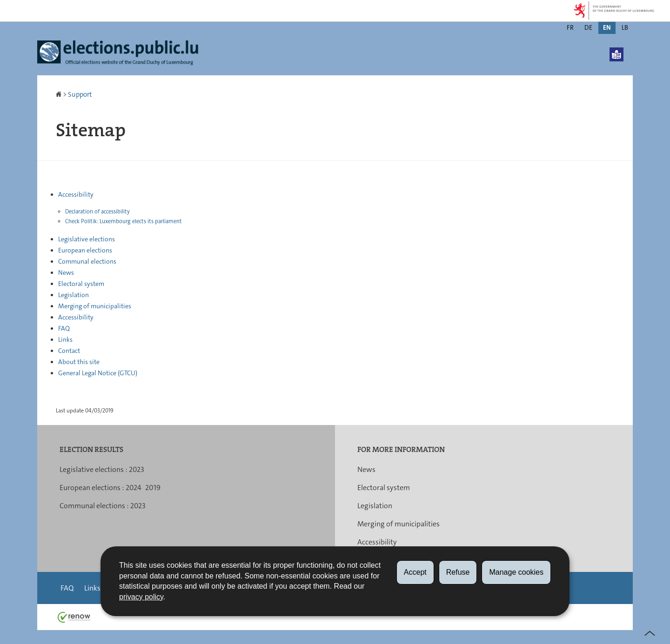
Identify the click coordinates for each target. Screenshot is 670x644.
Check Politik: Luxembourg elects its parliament (124, 221)
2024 (134, 488)
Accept (415, 572)
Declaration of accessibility (97, 212)
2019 (153, 488)
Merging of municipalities (95, 306)
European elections (85, 250)
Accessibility (76, 194)
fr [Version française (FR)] (570, 27)
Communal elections (87, 261)
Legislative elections (87, 239)
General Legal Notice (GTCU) (98, 373)
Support (80, 94)
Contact (69, 351)
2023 (137, 469)
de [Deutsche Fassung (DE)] (588, 27)
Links (65, 339)
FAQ (64, 328)
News (66, 272)
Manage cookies (516, 572)
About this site (79, 362)
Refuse (458, 572)
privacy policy (141, 597)
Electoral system (81, 284)
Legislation (74, 295)
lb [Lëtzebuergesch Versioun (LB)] (625, 27)
